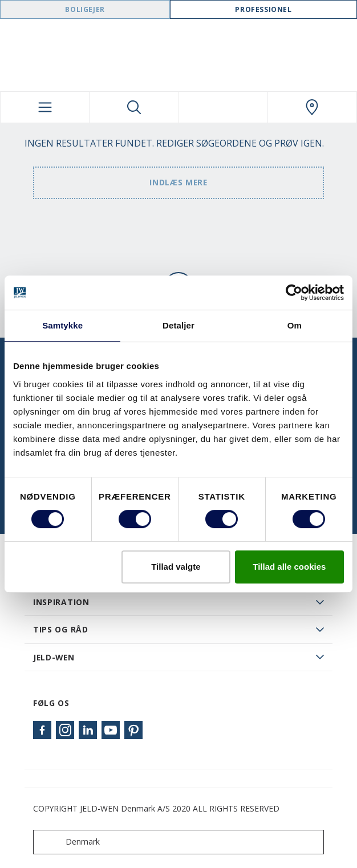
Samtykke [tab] (62, 325)
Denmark (69, 842)
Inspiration (61, 602)
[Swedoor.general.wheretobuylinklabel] (312, 107)
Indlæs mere (178, 182)
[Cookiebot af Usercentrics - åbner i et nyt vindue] (294, 293)
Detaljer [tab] (178, 325)
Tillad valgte (176, 567)
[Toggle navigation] (45, 107)
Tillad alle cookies (289, 567)
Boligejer (85, 9)
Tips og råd (61, 629)
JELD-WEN (54, 657)
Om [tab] (295, 325)
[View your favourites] (223, 107)
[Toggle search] (134, 107)
